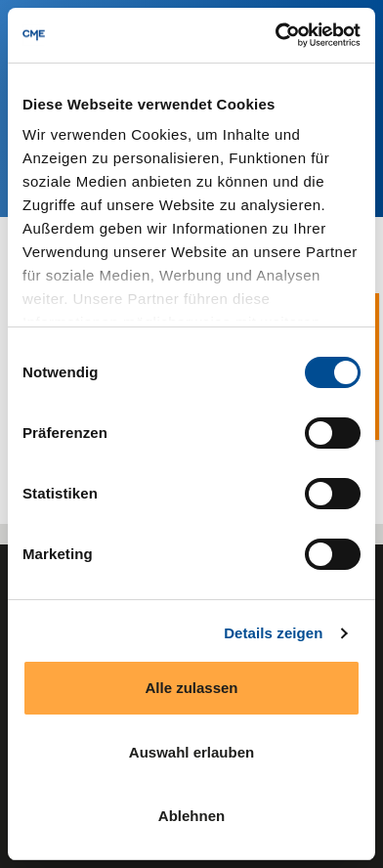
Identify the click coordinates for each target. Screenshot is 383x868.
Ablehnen (191, 816)
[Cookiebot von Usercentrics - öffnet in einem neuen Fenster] (276, 35)
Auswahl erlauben (191, 752)
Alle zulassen (191, 688)
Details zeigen (273, 633)
